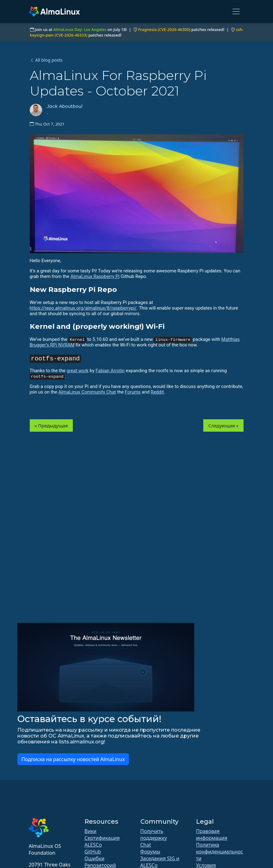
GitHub (93, 852)
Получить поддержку (154, 835)
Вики (91, 831)
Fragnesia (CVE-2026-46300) (164, 29)
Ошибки (95, 858)
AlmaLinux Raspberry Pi (95, 276)
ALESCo (93, 845)
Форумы (150, 852)
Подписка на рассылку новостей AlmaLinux (73, 759)
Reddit (157, 392)
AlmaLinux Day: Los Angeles (80, 29)
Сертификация (102, 838)
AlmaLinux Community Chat (87, 392)
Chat (146, 845)
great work (78, 371)
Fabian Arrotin (110, 371)
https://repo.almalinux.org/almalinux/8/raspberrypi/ (83, 308)
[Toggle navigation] (236, 11)
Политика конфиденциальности (220, 852)
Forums (133, 392)
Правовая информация (212, 835)
